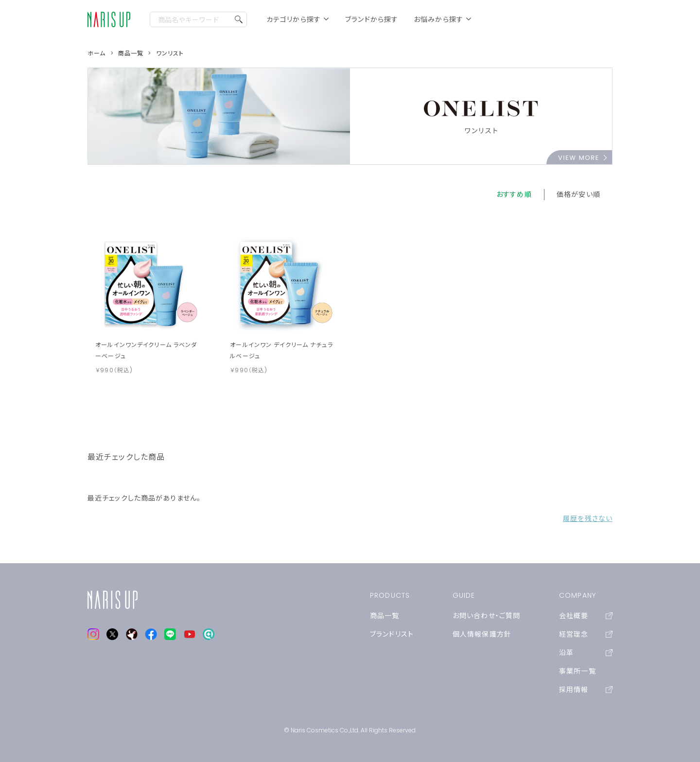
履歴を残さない (588, 519)
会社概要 (586, 616)
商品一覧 (385, 616)
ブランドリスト (392, 634)
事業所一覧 (577, 671)
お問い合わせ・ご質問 (486, 616)
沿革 (586, 653)
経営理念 (586, 634)
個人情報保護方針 (482, 634)
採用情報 (586, 690)
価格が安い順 (578, 194)
